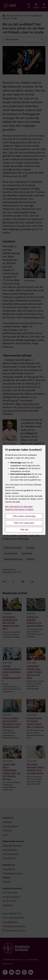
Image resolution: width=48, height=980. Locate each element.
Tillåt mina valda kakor (24, 523)
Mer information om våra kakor (19, 507)
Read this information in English (19, 509)
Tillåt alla (24, 530)
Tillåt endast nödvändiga (24, 516)
